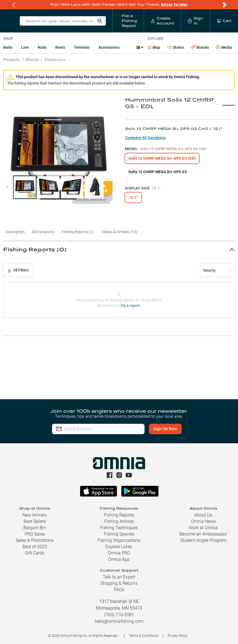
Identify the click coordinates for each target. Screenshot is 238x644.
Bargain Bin (35, 528)
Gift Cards (35, 553)
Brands (200, 47)
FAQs (119, 590)
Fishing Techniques (119, 528)
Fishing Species (119, 534)
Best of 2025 (35, 547)
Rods (42, 47)
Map (154, 47)
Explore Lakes (119, 547)
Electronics (55, 60)
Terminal (82, 47)
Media (224, 47)
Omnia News (203, 521)
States (176, 47)
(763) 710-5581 (119, 615)
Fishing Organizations (119, 540)
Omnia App (119, 559)
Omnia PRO (119, 553)
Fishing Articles (119, 521)
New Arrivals (35, 515)
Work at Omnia (203, 528)
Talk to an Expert (119, 577)
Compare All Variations (146, 138)
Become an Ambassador (203, 534)
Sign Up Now (167, 429)
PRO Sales (35, 534)
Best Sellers (35, 521)
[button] (119, 249)
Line (25, 47)
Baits (8, 47)
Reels (60, 47)
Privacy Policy (178, 636)
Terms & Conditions (144, 636)
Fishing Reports (119, 515)
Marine (32, 60)
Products (12, 60)
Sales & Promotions (35, 540)
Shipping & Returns (119, 583)
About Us (203, 515)
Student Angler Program (203, 540)
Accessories (109, 47)
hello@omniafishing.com (119, 621)
